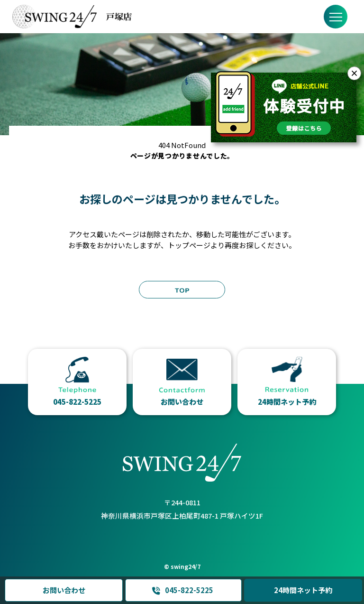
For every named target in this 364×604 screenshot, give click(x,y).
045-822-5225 (182, 590)
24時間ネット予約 (303, 590)
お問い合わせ (64, 590)
